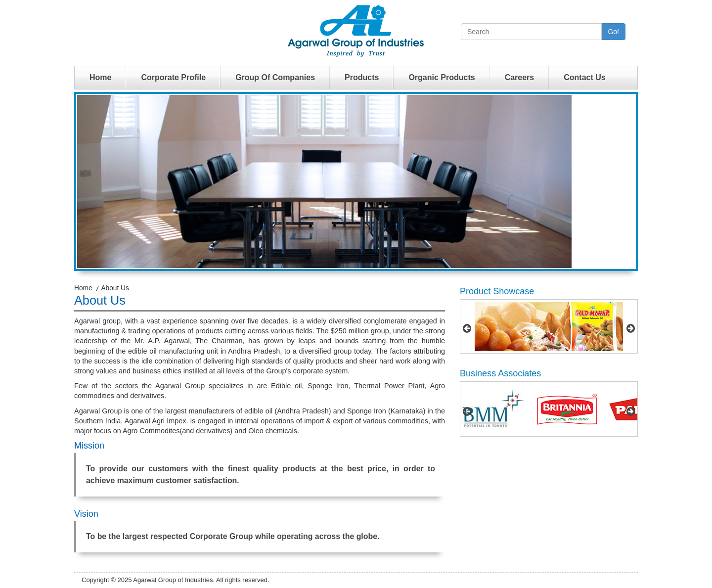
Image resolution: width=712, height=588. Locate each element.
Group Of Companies (275, 77)
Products (362, 77)
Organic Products (442, 77)
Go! (613, 32)
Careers (520, 77)
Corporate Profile (173, 77)
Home (100, 77)
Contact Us (584, 77)
